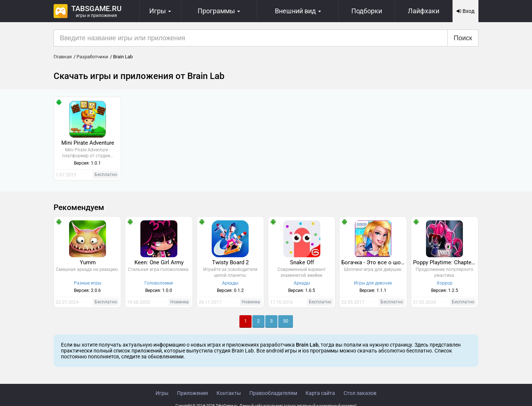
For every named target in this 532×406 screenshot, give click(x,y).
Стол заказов (360, 393)
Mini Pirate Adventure (88, 143)
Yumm (88, 262)
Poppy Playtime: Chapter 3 (445, 262)
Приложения (192, 393)
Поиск (463, 38)
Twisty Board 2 (230, 262)
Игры (162, 393)
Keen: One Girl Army (159, 262)
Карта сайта (320, 393)
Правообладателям (273, 393)
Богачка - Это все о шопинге (374, 262)
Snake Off (302, 262)
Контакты (229, 393)
